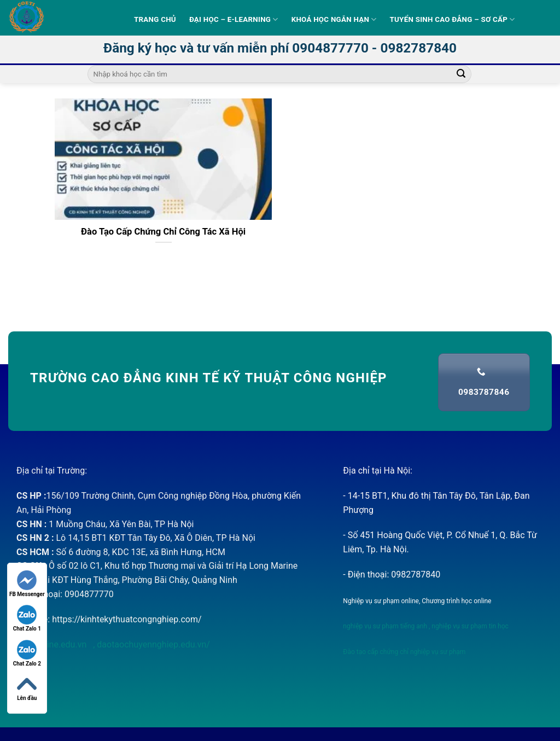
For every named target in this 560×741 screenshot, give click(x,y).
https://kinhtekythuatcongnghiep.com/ (127, 619)
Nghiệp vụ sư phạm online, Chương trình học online (417, 601)
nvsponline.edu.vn (52, 644)
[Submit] (461, 74)
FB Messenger (27, 584)
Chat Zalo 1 (27, 618)
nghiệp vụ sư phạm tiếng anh (385, 626)
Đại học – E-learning (234, 19)
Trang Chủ (155, 19)
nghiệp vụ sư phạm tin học (469, 626)
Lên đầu (27, 688)
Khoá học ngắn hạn (334, 19)
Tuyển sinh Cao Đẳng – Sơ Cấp (453, 19)
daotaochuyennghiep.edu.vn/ (152, 644)
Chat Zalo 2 (27, 653)
